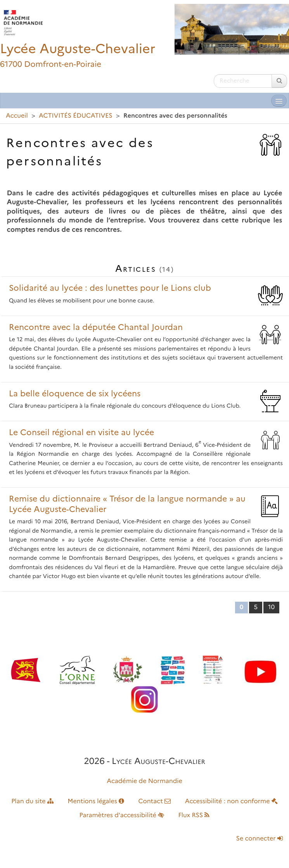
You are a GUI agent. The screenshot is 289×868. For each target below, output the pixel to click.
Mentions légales (96, 801)
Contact (154, 801)
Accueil (17, 116)
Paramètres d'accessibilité (122, 815)
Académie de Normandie (144, 781)
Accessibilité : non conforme (231, 801)
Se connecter (260, 839)
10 (271, 607)
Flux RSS (194, 815)
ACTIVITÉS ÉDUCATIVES (76, 116)
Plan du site (32, 801)
